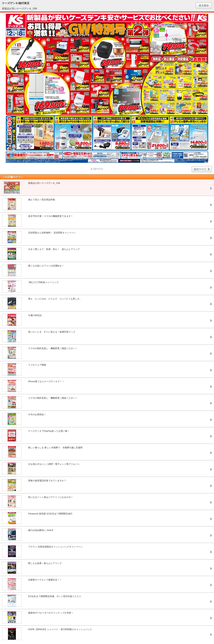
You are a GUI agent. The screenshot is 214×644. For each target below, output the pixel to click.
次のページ (200, 169)
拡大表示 (204, 6)
